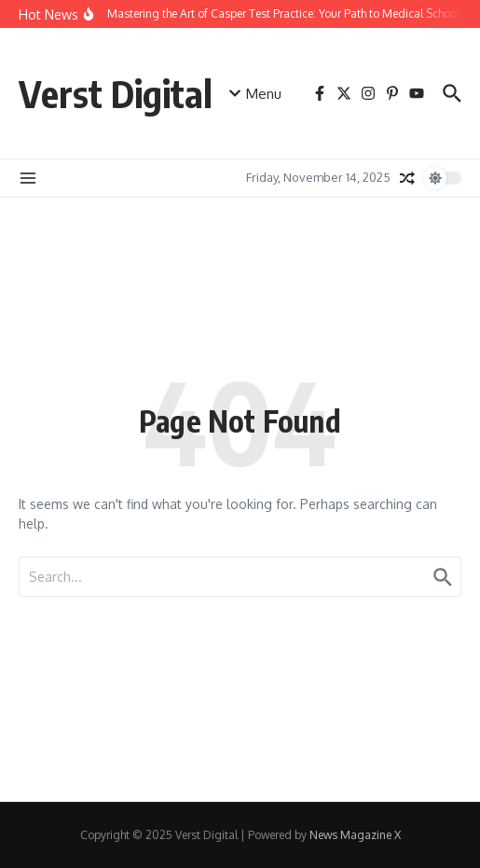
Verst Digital (116, 93)
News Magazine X (355, 835)
